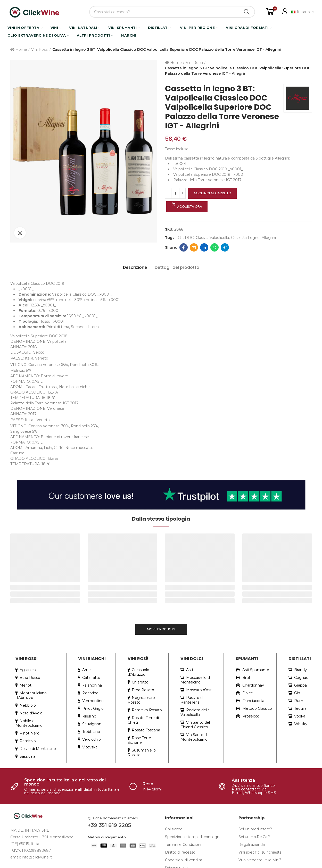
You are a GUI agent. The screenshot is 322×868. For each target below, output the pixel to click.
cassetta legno (245, 238)
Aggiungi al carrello (212, 193)
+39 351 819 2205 (109, 825)
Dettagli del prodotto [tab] (177, 267)
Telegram (225, 247)
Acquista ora (187, 205)
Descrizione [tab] (135, 267)
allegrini (269, 238)
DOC (189, 238)
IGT (180, 238)
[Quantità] (175, 193)
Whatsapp (214, 247)
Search (247, 12)
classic (202, 238)
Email (194, 247)
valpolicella (219, 238)
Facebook (184, 247)
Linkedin (204, 247)
